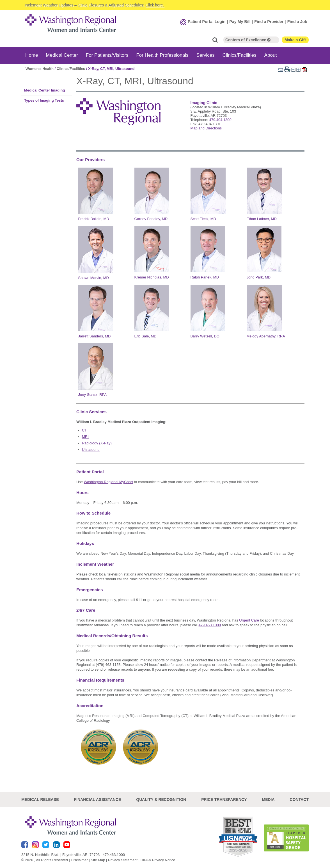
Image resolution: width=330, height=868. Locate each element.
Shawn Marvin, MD (94, 278)
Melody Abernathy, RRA (266, 336)
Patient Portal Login (207, 22)
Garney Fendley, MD (151, 219)
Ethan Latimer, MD (262, 219)
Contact (299, 800)
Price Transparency (224, 800)
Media (268, 800)
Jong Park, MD (259, 277)
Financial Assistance (98, 800)
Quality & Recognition (161, 800)
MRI (85, 436)
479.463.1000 (114, 855)
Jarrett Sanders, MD (95, 336)
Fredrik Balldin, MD (94, 219)
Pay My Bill (240, 22)
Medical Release (40, 800)
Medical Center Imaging (44, 90)
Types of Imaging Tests (44, 100)
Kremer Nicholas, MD (152, 277)
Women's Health (40, 68)
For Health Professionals (162, 55)
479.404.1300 (220, 119)
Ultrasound (91, 449)
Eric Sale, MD (145, 336)
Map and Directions (206, 128)
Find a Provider (269, 22)
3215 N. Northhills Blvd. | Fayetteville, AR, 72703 (60, 855)
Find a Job (297, 22)
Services (206, 55)
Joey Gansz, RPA (92, 394)
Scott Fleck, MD (203, 219)
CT (84, 430)
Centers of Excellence (248, 40)
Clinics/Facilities (240, 55)
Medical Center (62, 55)
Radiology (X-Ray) (97, 443)
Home (32, 55)
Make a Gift (295, 40)
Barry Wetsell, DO (205, 336)
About (271, 55)
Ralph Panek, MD (205, 277)
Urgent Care (249, 620)
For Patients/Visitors (107, 55)
